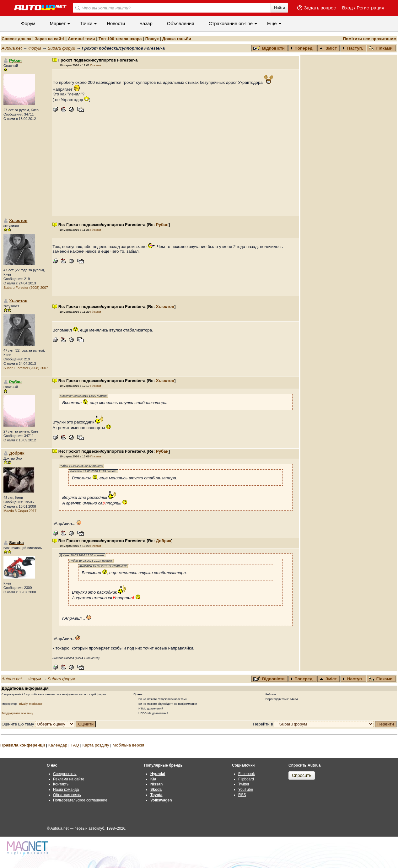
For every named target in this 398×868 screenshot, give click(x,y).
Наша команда (66, 790)
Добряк (17, 453)
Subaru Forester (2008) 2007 (26, 288)
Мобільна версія (128, 745)
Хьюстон (18, 221)
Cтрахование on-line (231, 23)
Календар (58, 745)
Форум (28, 23)
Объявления (181, 23)
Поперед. (302, 48)
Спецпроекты (65, 774)
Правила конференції (23, 745)
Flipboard (246, 779)
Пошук (152, 39)
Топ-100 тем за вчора (120, 39)
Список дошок (16, 39)
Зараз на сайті (49, 39)
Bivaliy (23, 704)
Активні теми (81, 39)
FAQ (75, 745)
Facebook (247, 774)
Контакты (61, 784)
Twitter (244, 784)
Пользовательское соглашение (80, 800)
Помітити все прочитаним (370, 39)
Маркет (58, 23)
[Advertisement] (176, 171)
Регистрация (370, 8)
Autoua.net (12, 48)
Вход (347, 8)
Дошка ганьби (177, 39)
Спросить (302, 775)
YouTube (246, 790)
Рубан (162, 225)
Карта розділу (96, 745)
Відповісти (270, 48)
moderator (36, 704)
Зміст (328, 48)
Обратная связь (67, 795)
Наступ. (353, 48)
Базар (146, 23)
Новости (116, 23)
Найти (279, 8)
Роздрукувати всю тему (17, 713)
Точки (86, 23)
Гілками (381, 48)
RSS (242, 795)
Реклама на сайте (69, 779)
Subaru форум (62, 48)
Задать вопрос (320, 8)
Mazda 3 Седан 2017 (20, 511)
